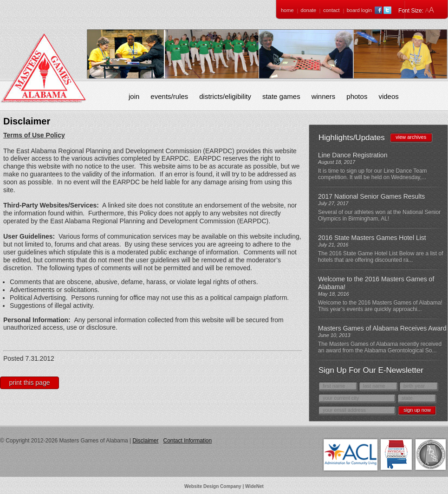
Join (134, 96)
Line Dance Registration (353, 155)
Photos (357, 96)
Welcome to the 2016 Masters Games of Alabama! (376, 283)
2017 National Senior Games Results (371, 196)
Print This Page (30, 383)
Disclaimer (145, 441)
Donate (309, 10)
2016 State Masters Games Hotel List (372, 238)
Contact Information (187, 441)
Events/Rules (169, 96)
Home (287, 10)
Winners (324, 96)
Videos (388, 96)
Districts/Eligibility (225, 96)
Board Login (359, 10)
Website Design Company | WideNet (224, 486)
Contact (331, 10)
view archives (411, 137)
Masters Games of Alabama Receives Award (382, 328)
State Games (281, 96)
